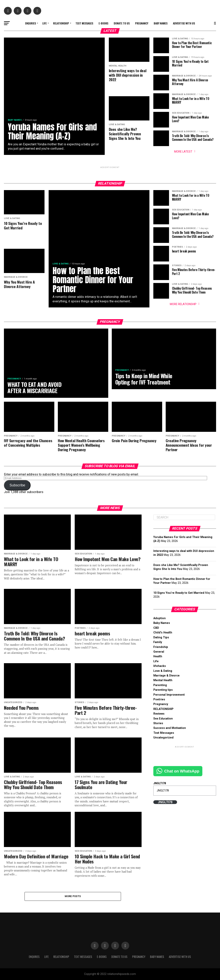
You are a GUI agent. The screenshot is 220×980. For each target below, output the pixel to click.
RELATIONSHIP (61, 23)
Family (158, 642)
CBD (156, 628)
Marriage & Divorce (166, 676)
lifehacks (160, 666)
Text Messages (84, 23)
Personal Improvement (169, 695)
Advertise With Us (184, 23)
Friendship (161, 647)
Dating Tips (161, 637)
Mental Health (163, 680)
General (159, 652)
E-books (103, 23)
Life (45, 23)
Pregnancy (142, 23)
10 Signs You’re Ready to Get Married (179, 593)
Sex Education (163, 719)
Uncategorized (163, 738)
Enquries (30, 23)
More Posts (73, 896)
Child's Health (163, 633)
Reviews (159, 714)
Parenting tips (163, 690)
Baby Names (161, 23)
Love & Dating (163, 671)
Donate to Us (122, 23)
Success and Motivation (170, 728)
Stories (158, 723)
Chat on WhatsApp (182, 771)
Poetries (159, 699)
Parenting (160, 685)
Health (158, 656)
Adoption (160, 618)
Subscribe (17, 485)
